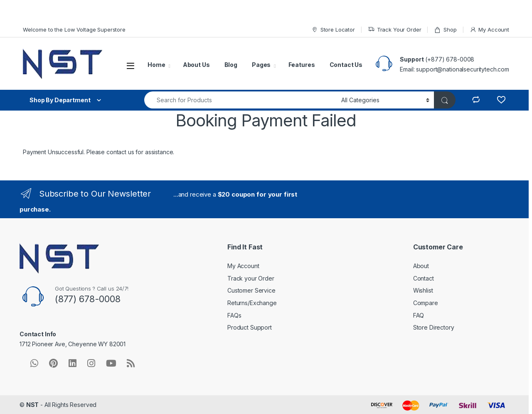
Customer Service (251, 290)
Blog (231, 65)
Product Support (250, 327)
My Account (489, 30)
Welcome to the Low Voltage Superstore (74, 30)
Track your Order (251, 278)
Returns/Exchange (252, 303)
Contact (424, 278)
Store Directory (434, 327)
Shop (445, 30)
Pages (261, 65)
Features (302, 65)
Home (156, 65)
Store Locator (333, 30)
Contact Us (346, 65)
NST (33, 405)
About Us (196, 65)
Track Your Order (395, 30)
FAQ (419, 315)
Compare (426, 303)
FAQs (234, 315)
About (421, 266)
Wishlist (423, 290)
